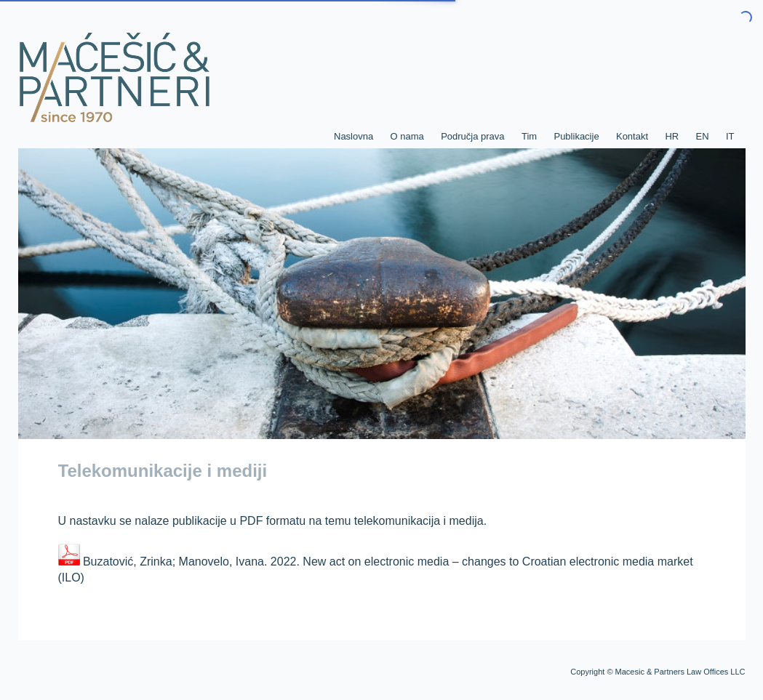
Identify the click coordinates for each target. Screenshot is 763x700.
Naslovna (353, 136)
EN (703, 136)
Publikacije (576, 136)
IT (730, 136)
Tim (529, 136)
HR (672, 136)
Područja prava (472, 136)
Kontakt (632, 136)
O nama (407, 136)
